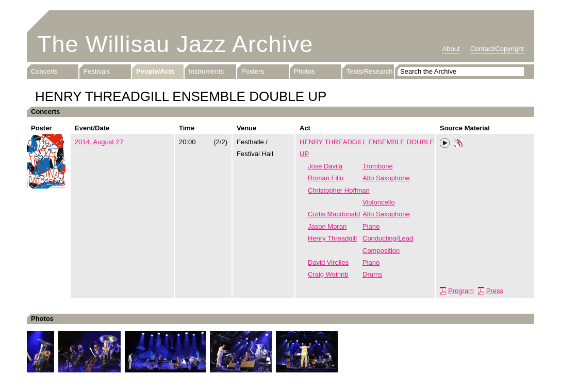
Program (461, 291)
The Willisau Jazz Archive (175, 44)
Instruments (206, 71)
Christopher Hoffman (339, 190)
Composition (381, 251)
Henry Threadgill (332, 238)
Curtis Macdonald (334, 214)
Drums (372, 274)
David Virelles (328, 262)
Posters (253, 71)
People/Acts (155, 71)
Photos (304, 71)
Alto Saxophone (386, 178)
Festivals (97, 71)
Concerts (44, 71)
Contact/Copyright (497, 49)
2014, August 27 (99, 142)
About (451, 49)
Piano (371, 226)
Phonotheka (458, 144)
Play (445, 143)
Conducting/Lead (388, 238)
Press (495, 291)
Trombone (378, 166)
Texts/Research (370, 71)
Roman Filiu (326, 178)
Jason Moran (327, 226)
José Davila (325, 166)
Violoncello (379, 202)
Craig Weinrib (328, 274)
